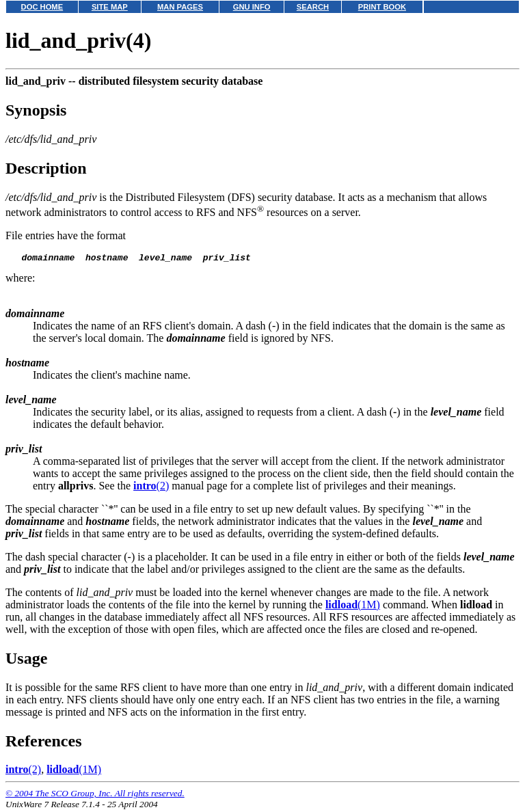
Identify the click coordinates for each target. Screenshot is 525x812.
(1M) (353, 607)
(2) (151, 488)
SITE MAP (110, 7)
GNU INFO (252, 7)
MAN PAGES (180, 7)
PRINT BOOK (382, 7)
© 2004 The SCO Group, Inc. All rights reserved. (95, 795)
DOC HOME (42, 7)
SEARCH (313, 7)
